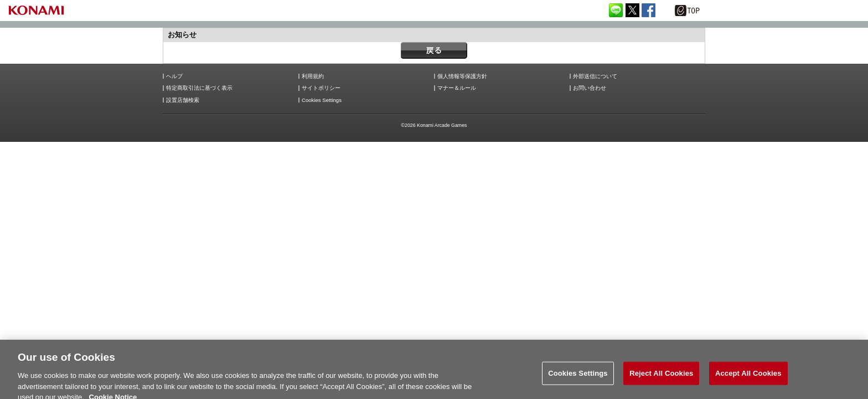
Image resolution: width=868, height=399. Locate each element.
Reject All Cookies (661, 378)
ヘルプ (174, 76)
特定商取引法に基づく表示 (199, 88)
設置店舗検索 (183, 100)
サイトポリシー (321, 88)
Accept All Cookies (748, 378)
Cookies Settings (322, 100)
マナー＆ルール (457, 88)
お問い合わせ (590, 88)
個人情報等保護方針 (462, 76)
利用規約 (313, 76)
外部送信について (595, 76)
